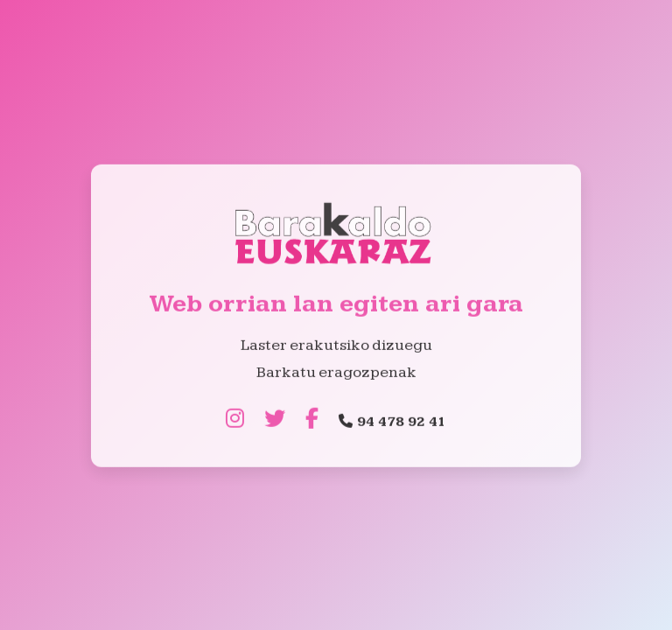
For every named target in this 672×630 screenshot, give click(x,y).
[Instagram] (235, 420)
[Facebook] (312, 420)
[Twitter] (275, 420)
